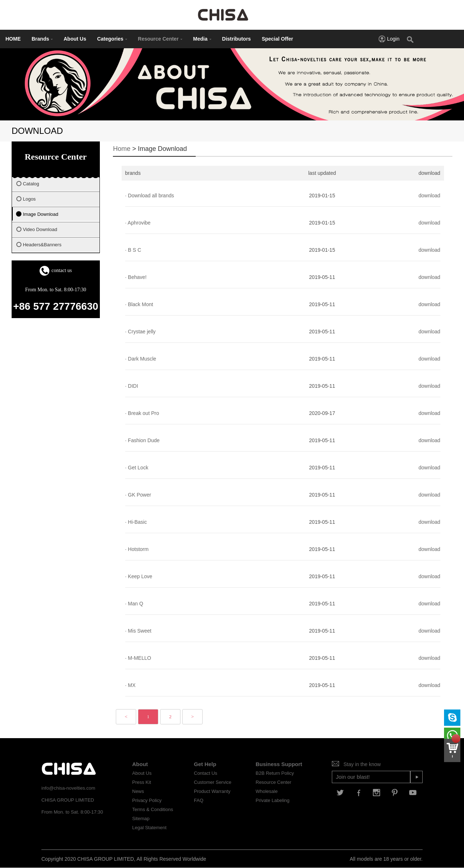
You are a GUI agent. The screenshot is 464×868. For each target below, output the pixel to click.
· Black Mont (139, 304)
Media (202, 39)
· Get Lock (137, 468)
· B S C (133, 250)
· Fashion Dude (143, 440)
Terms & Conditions (153, 809)
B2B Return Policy (275, 773)
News (138, 791)
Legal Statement (149, 828)
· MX (131, 685)
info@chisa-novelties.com (68, 788)
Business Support (279, 764)
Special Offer (277, 39)
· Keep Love (139, 576)
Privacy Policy (147, 800)
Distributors (237, 39)
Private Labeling (272, 800)
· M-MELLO (138, 658)
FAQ (199, 800)
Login (389, 39)
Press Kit (142, 782)
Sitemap (141, 818)
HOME (13, 39)
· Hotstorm (137, 549)
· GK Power (138, 495)
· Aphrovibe (138, 223)
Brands (42, 39)
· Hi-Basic (136, 522)
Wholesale (267, 791)
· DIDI (132, 386)
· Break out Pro (142, 413)
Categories (112, 39)
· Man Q (134, 604)
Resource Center (160, 39)
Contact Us (205, 773)
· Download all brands (150, 196)
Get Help (205, 764)
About (140, 764)
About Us (75, 39)
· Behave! (136, 277)
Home (122, 149)
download (430, 196)
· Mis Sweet (138, 631)
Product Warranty (212, 791)
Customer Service (213, 782)
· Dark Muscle (141, 359)
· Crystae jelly (141, 332)
